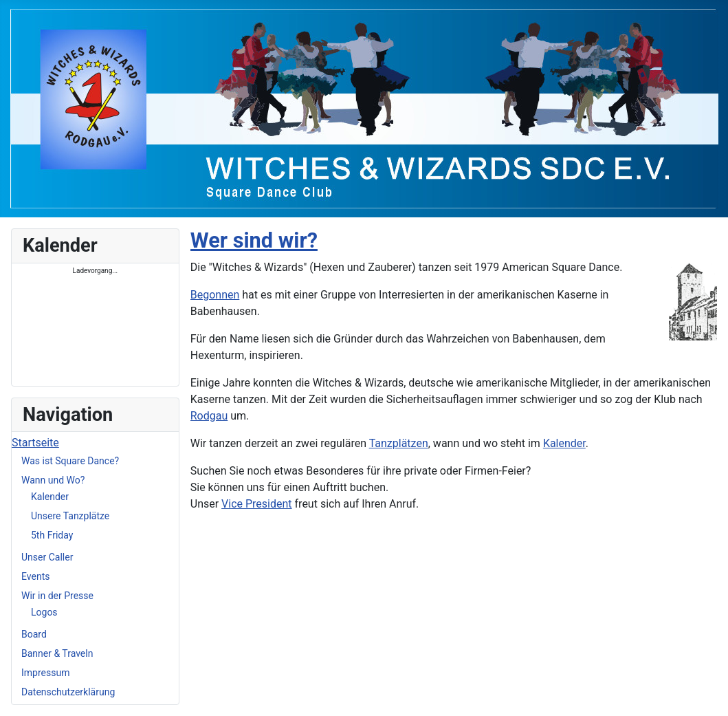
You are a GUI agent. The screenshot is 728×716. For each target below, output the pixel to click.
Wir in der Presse (57, 596)
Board (34, 634)
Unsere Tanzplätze (70, 516)
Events (35, 576)
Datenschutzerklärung (68, 692)
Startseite (35, 443)
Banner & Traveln (57, 653)
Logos (44, 612)
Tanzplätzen (399, 443)
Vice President (256, 504)
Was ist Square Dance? (70, 461)
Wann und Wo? (53, 480)
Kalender (50, 497)
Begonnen (215, 295)
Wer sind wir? (254, 240)
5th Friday (52, 535)
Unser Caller (47, 557)
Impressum (45, 673)
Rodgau (209, 416)
